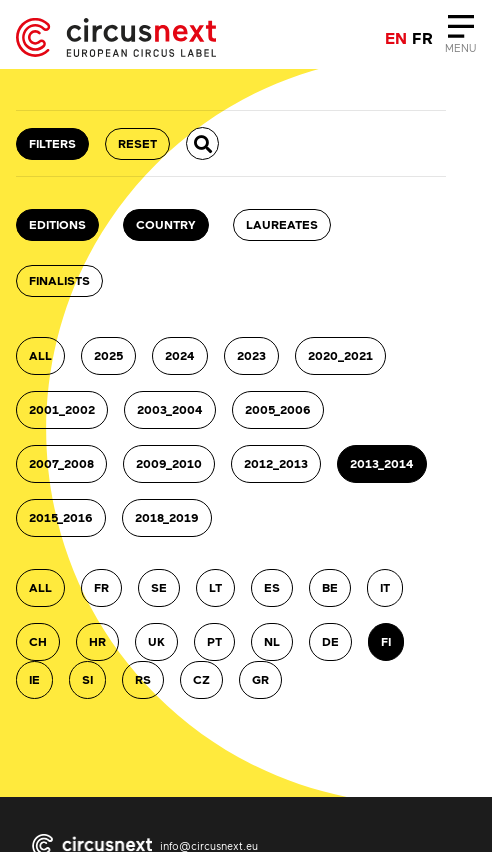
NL (272, 641)
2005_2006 (278, 409)
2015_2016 (61, 517)
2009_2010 (169, 463)
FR (101, 587)
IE (34, 679)
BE (330, 587)
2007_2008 (61, 463)
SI (87, 679)
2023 (251, 355)
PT (214, 641)
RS (143, 679)
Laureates (282, 224)
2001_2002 (62, 409)
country (166, 224)
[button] (202, 143)
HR (97, 641)
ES (272, 587)
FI (386, 641)
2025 (108, 355)
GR (260, 679)
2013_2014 (382, 463)
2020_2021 (340, 355)
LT (215, 587)
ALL (40, 355)
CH (38, 641)
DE (330, 641)
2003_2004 (170, 409)
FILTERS (52, 143)
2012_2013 (276, 463)
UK (156, 641)
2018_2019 (167, 517)
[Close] (460, 37)
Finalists (59, 280)
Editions (57, 224)
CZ (201, 679)
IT (385, 587)
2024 (180, 355)
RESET (137, 143)
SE (159, 587)
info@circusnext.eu (209, 845)
